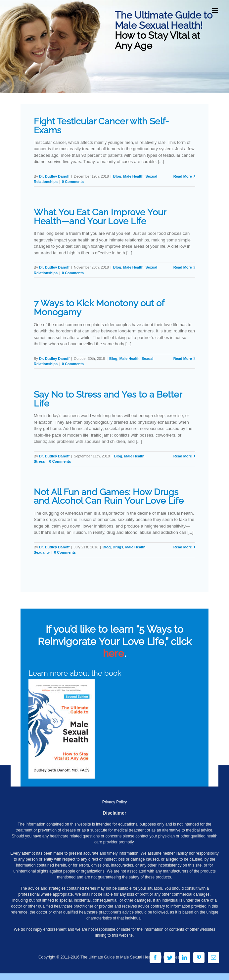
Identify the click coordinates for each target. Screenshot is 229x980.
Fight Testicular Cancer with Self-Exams (101, 126)
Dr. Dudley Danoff (54, 176)
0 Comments (73, 182)
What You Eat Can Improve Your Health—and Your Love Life (100, 217)
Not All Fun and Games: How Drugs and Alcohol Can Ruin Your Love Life (109, 496)
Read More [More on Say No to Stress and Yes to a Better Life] (183, 456)
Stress (39, 461)
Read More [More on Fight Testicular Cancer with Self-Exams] (183, 176)
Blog (117, 176)
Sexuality (42, 552)
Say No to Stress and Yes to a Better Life (108, 399)
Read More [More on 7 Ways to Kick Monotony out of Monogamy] (183, 359)
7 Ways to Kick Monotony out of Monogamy (99, 308)
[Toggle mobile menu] (216, 10)
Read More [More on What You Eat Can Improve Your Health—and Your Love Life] (183, 267)
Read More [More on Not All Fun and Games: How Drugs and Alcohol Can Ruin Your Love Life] (183, 547)
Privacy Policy (115, 802)
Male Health (133, 176)
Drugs (118, 547)
